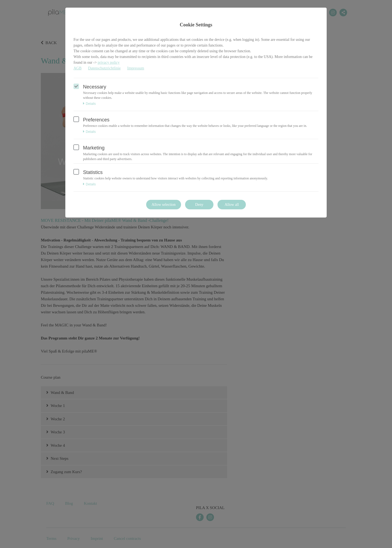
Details (89, 104)
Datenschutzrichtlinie (105, 68)
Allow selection (164, 205)
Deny (199, 205)
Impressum (136, 68)
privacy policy (109, 62)
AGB (78, 68)
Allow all (232, 205)
